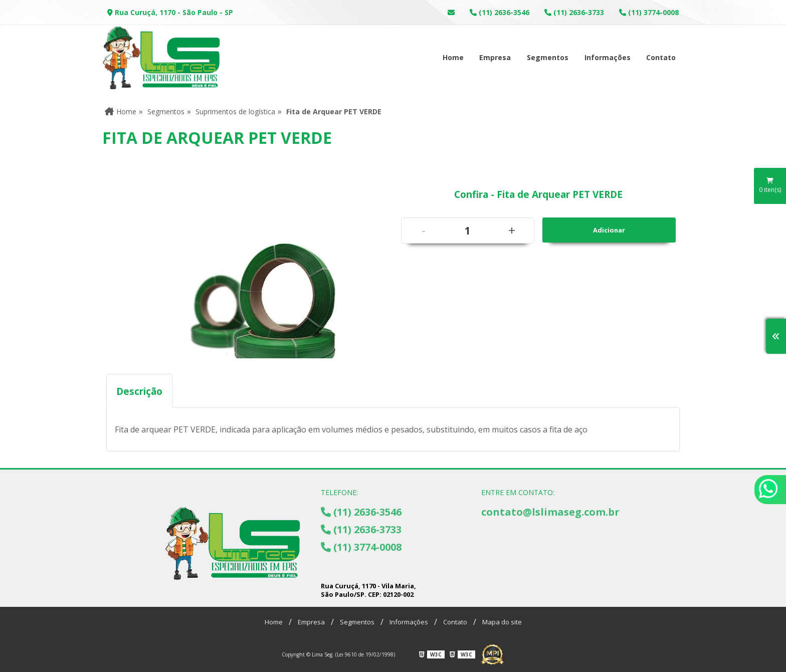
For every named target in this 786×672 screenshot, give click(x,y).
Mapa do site (502, 622)
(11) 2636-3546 (500, 12)
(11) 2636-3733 (574, 12)
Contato (661, 57)
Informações (608, 57)
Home (453, 57)
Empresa (495, 57)
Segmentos (548, 57)
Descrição (139, 391)
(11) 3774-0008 (649, 12)
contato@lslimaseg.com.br (550, 512)
